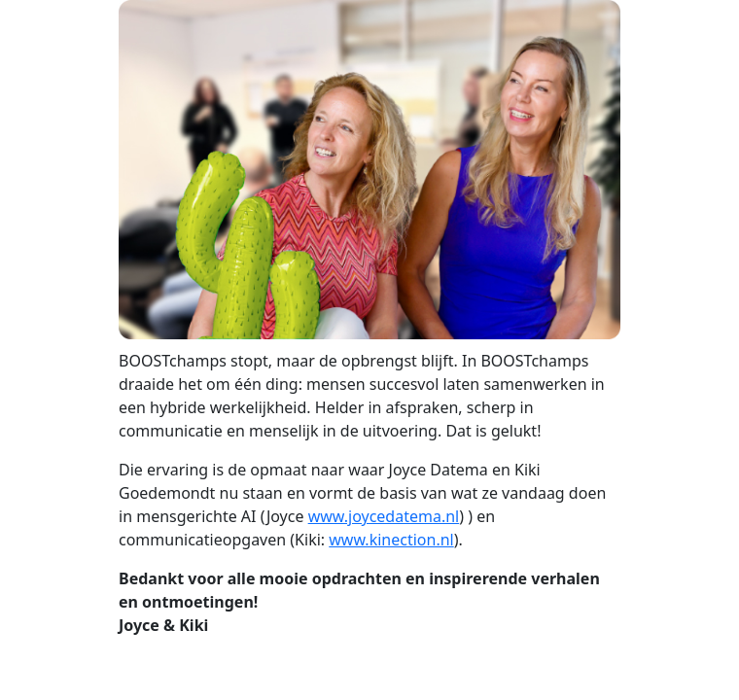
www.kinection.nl (391, 540)
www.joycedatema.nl (384, 516)
